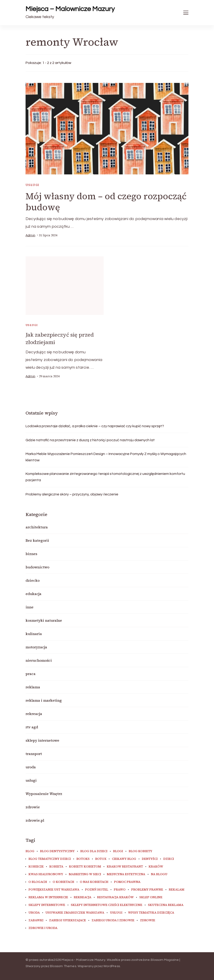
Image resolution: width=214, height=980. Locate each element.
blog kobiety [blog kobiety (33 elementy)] (140, 851)
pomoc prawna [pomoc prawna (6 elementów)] (127, 882)
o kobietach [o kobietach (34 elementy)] (63, 882)
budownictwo (37, 567)
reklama (33, 687)
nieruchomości (39, 660)
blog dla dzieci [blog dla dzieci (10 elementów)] (94, 851)
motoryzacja (36, 647)
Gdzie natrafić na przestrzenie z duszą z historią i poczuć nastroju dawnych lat (90, 440)
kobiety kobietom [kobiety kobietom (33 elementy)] (85, 866)
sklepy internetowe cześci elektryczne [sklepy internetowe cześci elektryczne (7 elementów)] (107, 905)
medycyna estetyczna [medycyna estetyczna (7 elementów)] (126, 874)
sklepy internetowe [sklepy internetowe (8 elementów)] (47, 905)
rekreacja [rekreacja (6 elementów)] (83, 897)
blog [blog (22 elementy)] (30, 851)
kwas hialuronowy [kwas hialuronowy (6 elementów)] (46, 874)
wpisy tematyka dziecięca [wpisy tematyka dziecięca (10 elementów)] (151, 912)
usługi (32, 185)
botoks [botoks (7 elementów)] (83, 859)
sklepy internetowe (42, 740)
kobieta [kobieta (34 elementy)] (56, 866)
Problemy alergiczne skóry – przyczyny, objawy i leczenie (72, 494)
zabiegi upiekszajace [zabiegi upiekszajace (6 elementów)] (68, 920)
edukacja (33, 593)
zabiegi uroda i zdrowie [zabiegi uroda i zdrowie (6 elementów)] (113, 920)
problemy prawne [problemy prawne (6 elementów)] (147, 889)
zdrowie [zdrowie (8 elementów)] (148, 920)
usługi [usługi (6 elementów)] (116, 912)
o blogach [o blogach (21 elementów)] (38, 882)
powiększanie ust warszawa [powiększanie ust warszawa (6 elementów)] (54, 889)
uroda (31, 767)
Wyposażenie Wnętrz (44, 793)
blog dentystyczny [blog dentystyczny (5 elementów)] (57, 851)
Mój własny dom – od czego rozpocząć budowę (107, 202)
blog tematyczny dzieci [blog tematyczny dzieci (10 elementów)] (50, 859)
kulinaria (34, 633)
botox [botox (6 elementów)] (101, 859)
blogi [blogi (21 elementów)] (118, 851)
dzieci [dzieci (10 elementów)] (169, 859)
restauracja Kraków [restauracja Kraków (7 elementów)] (115, 897)
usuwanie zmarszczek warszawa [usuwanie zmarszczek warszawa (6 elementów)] (75, 912)
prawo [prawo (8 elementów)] (120, 889)
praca (31, 673)
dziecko (33, 580)
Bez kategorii (37, 540)
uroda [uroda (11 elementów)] (34, 912)
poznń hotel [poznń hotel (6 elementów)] (97, 889)
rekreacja (34, 713)
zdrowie (33, 807)
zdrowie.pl (35, 820)
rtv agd (32, 727)
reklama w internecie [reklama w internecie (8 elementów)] (48, 897)
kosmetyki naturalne (44, 620)
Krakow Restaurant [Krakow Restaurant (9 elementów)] (125, 866)
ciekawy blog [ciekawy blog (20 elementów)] (124, 859)
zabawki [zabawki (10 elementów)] (36, 920)
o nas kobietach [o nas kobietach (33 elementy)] (94, 882)
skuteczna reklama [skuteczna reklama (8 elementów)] (166, 905)
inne (30, 607)
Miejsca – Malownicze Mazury (70, 9)
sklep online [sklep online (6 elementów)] (151, 897)
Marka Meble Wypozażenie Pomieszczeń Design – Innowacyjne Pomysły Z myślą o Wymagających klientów (106, 457)
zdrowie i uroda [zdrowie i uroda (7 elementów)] (43, 928)
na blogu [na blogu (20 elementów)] (159, 874)
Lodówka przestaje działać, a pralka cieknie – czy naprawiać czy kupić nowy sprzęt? (95, 426)
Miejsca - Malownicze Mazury (83, 960)
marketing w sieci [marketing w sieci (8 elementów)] (85, 874)
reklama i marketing (44, 700)
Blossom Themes (63, 966)
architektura (37, 527)
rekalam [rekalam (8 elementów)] (177, 889)
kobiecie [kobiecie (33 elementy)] (36, 866)
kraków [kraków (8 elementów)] (156, 866)
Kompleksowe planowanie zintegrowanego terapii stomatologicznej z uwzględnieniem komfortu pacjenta (105, 477)
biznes (31, 553)
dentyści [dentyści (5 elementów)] (150, 859)
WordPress (112, 966)
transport (34, 753)
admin (30, 235)
